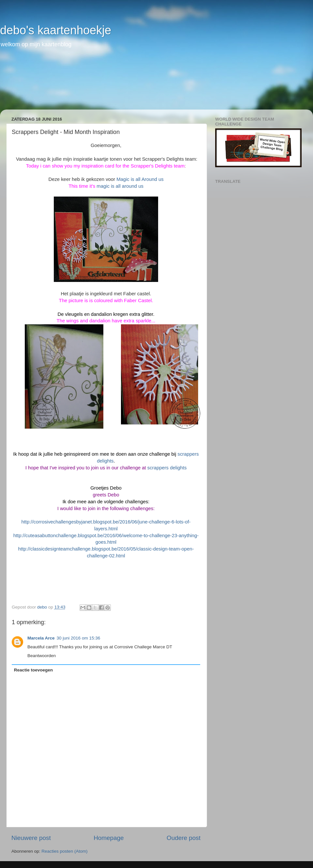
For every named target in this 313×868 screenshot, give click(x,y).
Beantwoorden (42, 656)
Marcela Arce (41, 638)
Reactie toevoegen (33, 670)
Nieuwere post (31, 838)
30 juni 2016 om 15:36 (79, 638)
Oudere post (184, 838)
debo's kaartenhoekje (56, 30)
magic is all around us (120, 186)
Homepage (109, 838)
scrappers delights (167, 468)
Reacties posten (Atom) (64, 851)
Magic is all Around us (140, 179)
